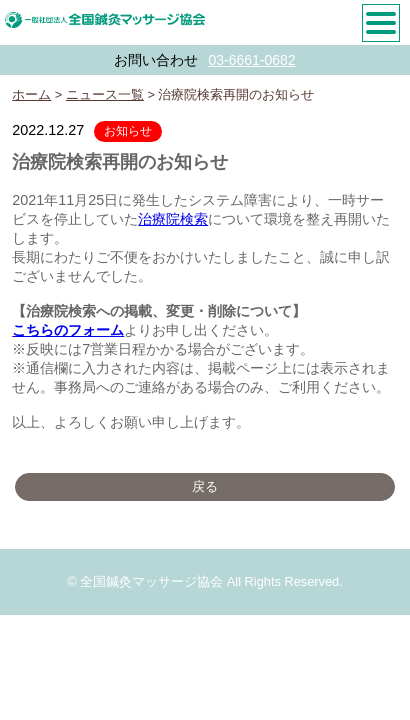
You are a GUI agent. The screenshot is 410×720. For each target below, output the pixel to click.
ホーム (31, 94)
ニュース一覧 (105, 94)
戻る (205, 486)
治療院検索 (173, 219)
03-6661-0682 (251, 60)
